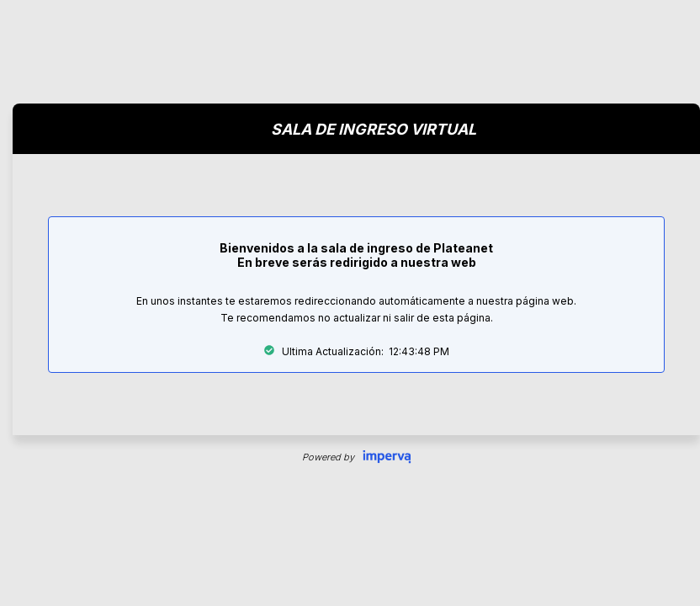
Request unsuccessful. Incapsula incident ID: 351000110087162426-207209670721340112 (350, 303)
